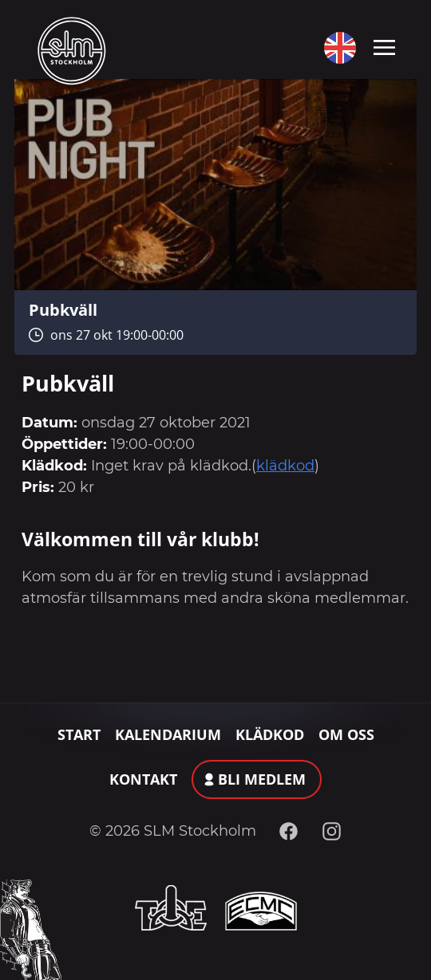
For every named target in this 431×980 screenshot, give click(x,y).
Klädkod (270, 734)
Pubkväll (63, 309)
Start (79, 734)
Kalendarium (168, 734)
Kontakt (143, 779)
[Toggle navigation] (384, 46)
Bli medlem (262, 779)
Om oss (346, 734)
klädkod (285, 466)
